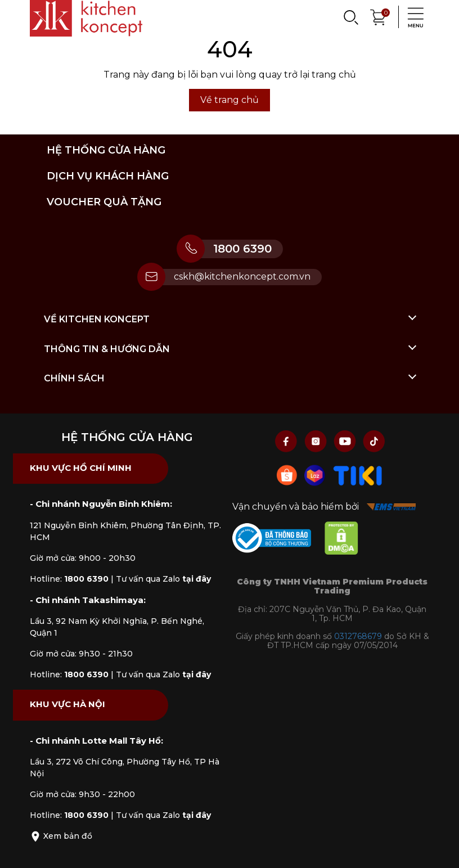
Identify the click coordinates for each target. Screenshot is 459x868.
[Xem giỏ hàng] (379, 16)
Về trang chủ (229, 100)
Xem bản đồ (61, 836)
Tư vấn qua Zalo (163, 579)
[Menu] (412, 17)
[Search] (350, 17)
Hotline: (69, 579)
